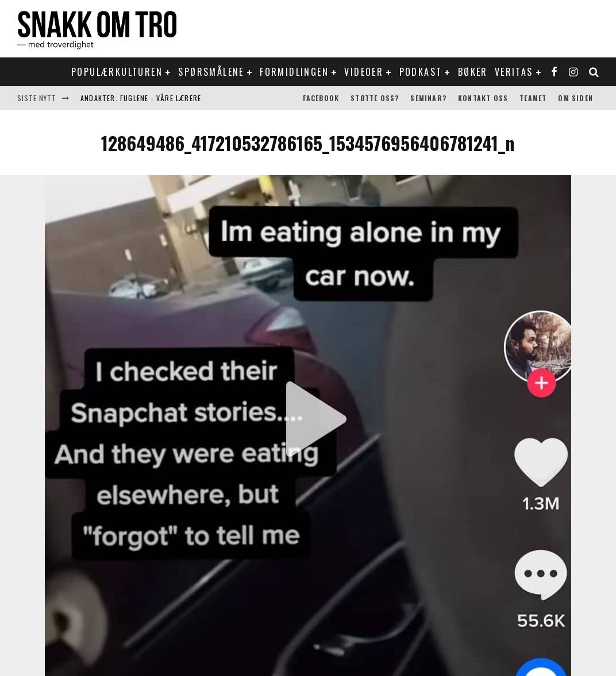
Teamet (533, 98)
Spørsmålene (211, 72)
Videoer (364, 72)
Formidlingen (294, 72)
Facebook (321, 98)
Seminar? (428, 98)
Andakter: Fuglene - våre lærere (141, 98)
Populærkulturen (117, 72)
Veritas (514, 72)
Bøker (473, 72)
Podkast (421, 72)
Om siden (575, 98)
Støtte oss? (375, 98)
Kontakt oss (483, 98)
